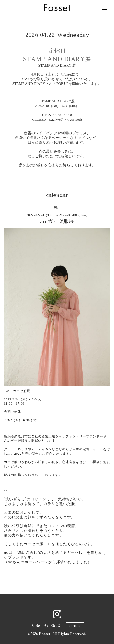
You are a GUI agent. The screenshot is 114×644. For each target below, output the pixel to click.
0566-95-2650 (46, 626)
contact (75, 626)
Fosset (45, 634)
